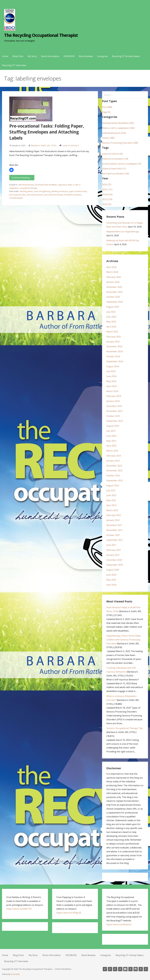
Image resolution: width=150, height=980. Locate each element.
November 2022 (114, 471)
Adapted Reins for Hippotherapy (123, 232)
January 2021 (113, 555)
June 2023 (111, 436)
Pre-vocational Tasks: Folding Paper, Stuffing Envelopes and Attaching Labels (47, 132)
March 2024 (112, 391)
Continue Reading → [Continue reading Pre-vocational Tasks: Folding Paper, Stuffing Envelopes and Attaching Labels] (22, 178)
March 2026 (112, 272)
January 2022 (113, 520)
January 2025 (113, 342)
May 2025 (111, 322)
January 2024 (113, 401)
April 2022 (111, 505)
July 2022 (111, 490)
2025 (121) (107, 189)
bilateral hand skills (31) (114, 169)
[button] (11, 170)
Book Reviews (86, 56)
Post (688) (107, 107)
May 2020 (111, 580)
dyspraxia (62, 185)
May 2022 (111, 500)
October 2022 (113, 476)
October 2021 (113, 535)
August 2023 (113, 426)
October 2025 (113, 297)
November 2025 (114, 292)
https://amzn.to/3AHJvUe (119, 924)
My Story (32, 56)
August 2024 (113, 366)
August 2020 (113, 570)
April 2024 (111, 386)
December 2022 (114, 466)
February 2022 (114, 515)
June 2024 (111, 376)
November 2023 (114, 411)
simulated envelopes (73, 195)
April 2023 (111, 446)
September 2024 (115, 361)
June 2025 (111, 317)
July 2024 (111, 371)
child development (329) (114, 133)
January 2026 (113, 282)
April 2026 (111, 267)
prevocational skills (17, 195)
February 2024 (114, 396)
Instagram (102, 56)
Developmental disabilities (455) (118, 123)
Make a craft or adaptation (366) (118, 128)
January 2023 (113, 461)
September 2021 (115, 540)
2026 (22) (107, 184)
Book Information (50, 56)
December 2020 (114, 560)
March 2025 (112, 332)
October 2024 (113, 356)
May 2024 (111, 381)
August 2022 (113, 485)
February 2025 (114, 337)
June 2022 (111, 495)
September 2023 (115, 421)
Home (5, 56)
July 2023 (111, 431)
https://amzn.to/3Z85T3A (19, 909)
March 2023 (112, 451)
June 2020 (111, 575)
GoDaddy (15, 974)
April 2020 (111, 585)
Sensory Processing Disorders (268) (120, 143)
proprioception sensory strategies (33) (122, 164)
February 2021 (114, 550)
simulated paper (16, 198)
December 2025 (114, 287)
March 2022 (112, 510)
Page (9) (106, 112)
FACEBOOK (69, 56)
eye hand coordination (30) (116, 174)
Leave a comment (70, 145)
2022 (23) (107, 204)
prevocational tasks (35, 195)
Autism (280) (108, 138)
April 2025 (111, 327)
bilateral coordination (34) (115, 159)
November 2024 (114, 351)
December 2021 (114, 525)
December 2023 (114, 406)
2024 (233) (107, 194)
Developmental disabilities (46, 185)
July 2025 (111, 312)
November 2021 (114, 530)
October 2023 (113, 416)
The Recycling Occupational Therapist (41, 35)
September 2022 (115, 480)
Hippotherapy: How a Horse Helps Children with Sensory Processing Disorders (124, 640)
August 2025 (113, 307)
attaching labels (26, 191)
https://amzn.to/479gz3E (69, 913)
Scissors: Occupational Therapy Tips (125, 728)
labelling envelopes (60, 191)
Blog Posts (18, 56)
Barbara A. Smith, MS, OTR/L (44, 145)
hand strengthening (42, 191)
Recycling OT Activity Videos (126, 56)
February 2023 (114, 456)
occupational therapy (28, 188)
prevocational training (53, 195)
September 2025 (115, 302)
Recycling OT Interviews (14, 65)
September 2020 (115, 565)
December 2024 (114, 346)
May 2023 (111, 441)
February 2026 (114, 277)
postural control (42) (112, 154)
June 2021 (111, 545)
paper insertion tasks (78, 191)
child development (26, 185)
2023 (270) (107, 199)
